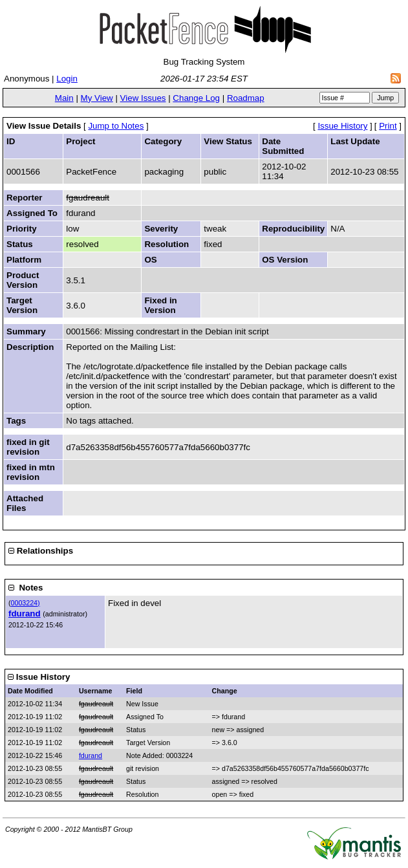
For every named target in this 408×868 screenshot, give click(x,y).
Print (388, 126)
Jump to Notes (116, 126)
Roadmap (246, 98)
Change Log (196, 98)
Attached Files (25, 503)
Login (67, 79)
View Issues (143, 98)
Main (64, 98)
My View (97, 98)
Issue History (342, 126)
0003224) (26, 603)
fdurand (25, 613)
